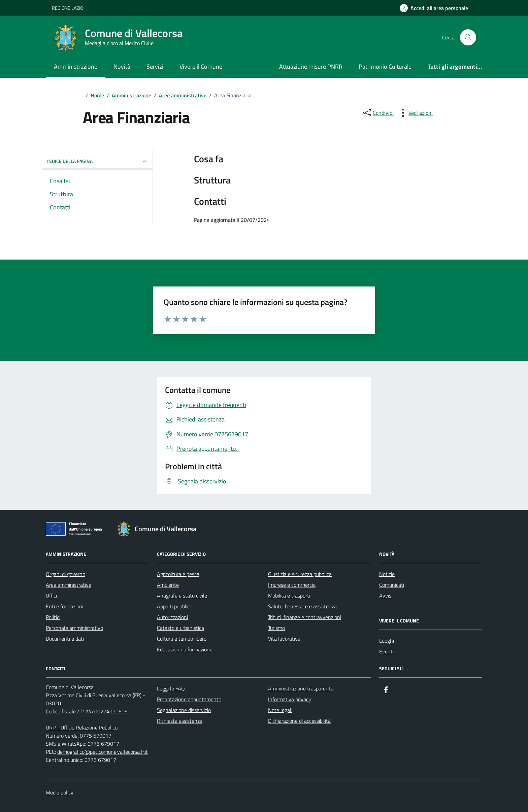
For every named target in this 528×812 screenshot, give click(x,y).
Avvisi (386, 596)
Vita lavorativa (284, 639)
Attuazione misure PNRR (311, 66)
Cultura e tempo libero (182, 639)
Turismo (276, 628)
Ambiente (168, 585)
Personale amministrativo (74, 628)
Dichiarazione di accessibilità (299, 721)
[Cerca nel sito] (468, 37)
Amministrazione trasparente (301, 688)
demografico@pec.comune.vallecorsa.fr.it (103, 752)
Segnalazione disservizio (184, 710)
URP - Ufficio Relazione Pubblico (82, 728)
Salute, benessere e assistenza (302, 606)
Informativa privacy (290, 699)
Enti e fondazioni (64, 606)
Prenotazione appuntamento (189, 699)
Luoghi (387, 641)
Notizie (387, 574)
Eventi (386, 651)
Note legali (280, 710)
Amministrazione (76, 66)
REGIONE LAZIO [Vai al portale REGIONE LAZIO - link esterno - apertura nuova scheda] (68, 8)
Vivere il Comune (201, 66)
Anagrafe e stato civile (182, 596)
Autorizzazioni (172, 617)
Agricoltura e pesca (178, 574)
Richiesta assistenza (180, 721)
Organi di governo (65, 574)
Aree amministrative (69, 585)
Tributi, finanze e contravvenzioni (305, 617)
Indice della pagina (97, 161)
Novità (122, 66)
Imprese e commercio (292, 585)
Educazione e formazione (185, 649)
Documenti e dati (65, 639)
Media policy (60, 792)
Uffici (51, 596)
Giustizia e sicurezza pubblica (300, 574)
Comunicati (392, 585)
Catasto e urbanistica (180, 628)
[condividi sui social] (378, 113)
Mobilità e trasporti (289, 596)
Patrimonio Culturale (385, 66)
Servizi (155, 66)
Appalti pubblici (174, 606)
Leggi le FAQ (171, 688)
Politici (53, 617)
